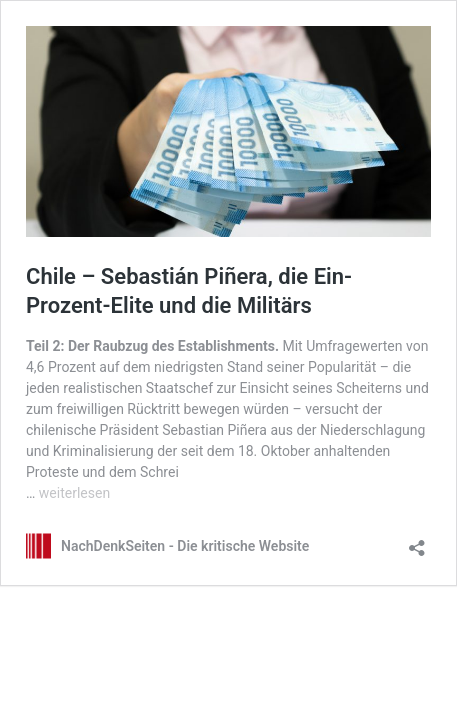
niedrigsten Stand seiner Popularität (265, 367)
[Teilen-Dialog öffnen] (417, 541)
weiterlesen (74, 493)
